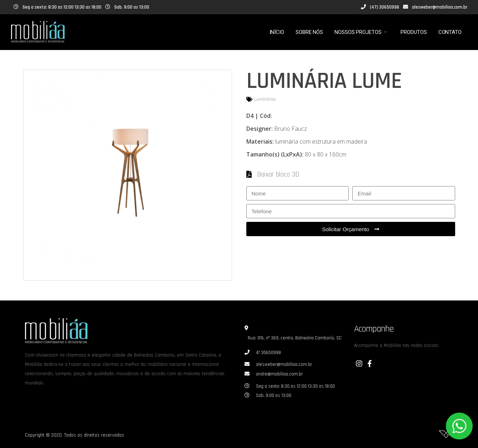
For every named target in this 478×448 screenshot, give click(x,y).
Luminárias (265, 99)
